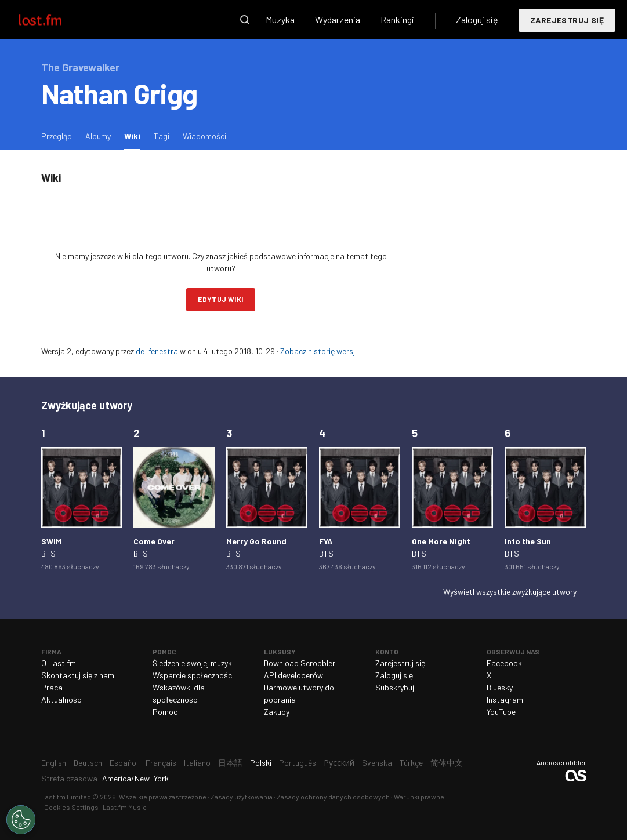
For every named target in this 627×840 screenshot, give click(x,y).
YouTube (501, 712)
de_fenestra (157, 351)
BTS (48, 553)
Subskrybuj (395, 687)
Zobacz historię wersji (318, 351)
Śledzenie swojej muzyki (193, 663)
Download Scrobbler (300, 663)
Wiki (135, 135)
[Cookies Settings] (21, 820)
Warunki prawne (419, 797)
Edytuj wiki (220, 299)
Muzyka (280, 19)
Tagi (162, 136)
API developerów (293, 675)
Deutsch (88, 763)
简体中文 (447, 763)
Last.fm (53, 20)
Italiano (197, 763)
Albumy (98, 136)
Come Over (154, 541)
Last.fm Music (125, 807)
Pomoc (165, 712)
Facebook (504, 663)
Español (124, 763)
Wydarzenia (338, 19)
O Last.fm (59, 663)
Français (161, 763)
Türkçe (411, 763)
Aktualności (62, 699)
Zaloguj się (477, 19)
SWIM (51, 541)
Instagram (505, 699)
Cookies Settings (71, 807)
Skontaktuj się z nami (79, 675)
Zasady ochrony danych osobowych (333, 797)
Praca (52, 687)
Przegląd (57, 136)
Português (298, 763)
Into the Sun (528, 541)
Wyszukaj (245, 20)
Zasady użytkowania (242, 797)
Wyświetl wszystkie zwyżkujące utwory (510, 592)
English (54, 763)
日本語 (230, 763)
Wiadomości (204, 136)
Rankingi (397, 19)
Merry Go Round (256, 541)
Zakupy (277, 712)
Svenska (377, 763)
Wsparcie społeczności (193, 675)
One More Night (441, 541)
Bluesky (500, 687)
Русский (339, 763)
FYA (326, 541)
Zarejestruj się (567, 20)
